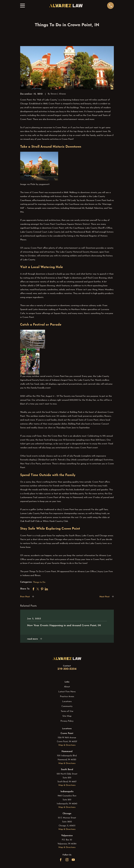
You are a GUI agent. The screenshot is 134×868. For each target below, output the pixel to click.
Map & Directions (67, 745)
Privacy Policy (67, 721)
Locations (67, 701)
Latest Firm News (67, 692)
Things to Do (39, 582)
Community (67, 706)
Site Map (67, 716)
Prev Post (25, 597)
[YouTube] (73, 860)
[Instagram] (67, 860)
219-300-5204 (67, 669)
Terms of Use (67, 711)
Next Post (105, 597)
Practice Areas (67, 696)
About (67, 687)
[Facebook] (61, 860)
